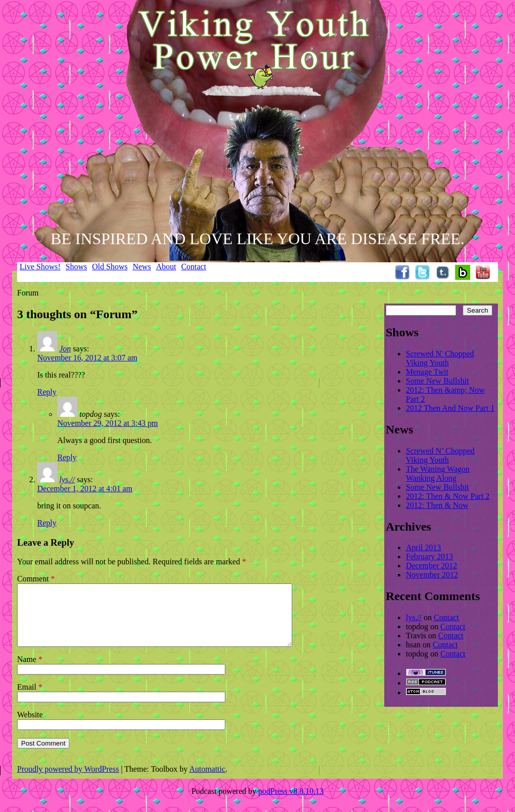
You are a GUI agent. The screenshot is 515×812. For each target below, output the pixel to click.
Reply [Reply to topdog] (67, 457)
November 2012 (432, 575)
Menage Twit (427, 372)
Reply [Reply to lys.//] (47, 523)
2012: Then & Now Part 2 (448, 496)
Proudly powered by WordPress (68, 781)
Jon (65, 349)
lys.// (67, 479)
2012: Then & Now (437, 505)
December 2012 (432, 566)
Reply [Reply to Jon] (47, 392)
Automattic (207, 781)
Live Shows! (40, 267)
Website (30, 727)
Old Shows (110, 267)
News (142, 267)
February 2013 (430, 557)
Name (30, 671)
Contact (194, 267)
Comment (36, 579)
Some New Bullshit (437, 381)
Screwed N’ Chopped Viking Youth (440, 455)
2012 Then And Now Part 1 (450, 408)
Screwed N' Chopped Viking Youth (440, 358)
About (166, 267)
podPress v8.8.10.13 (291, 803)
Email (30, 699)
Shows (76, 267)
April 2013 (423, 547)
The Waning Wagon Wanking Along (438, 473)
